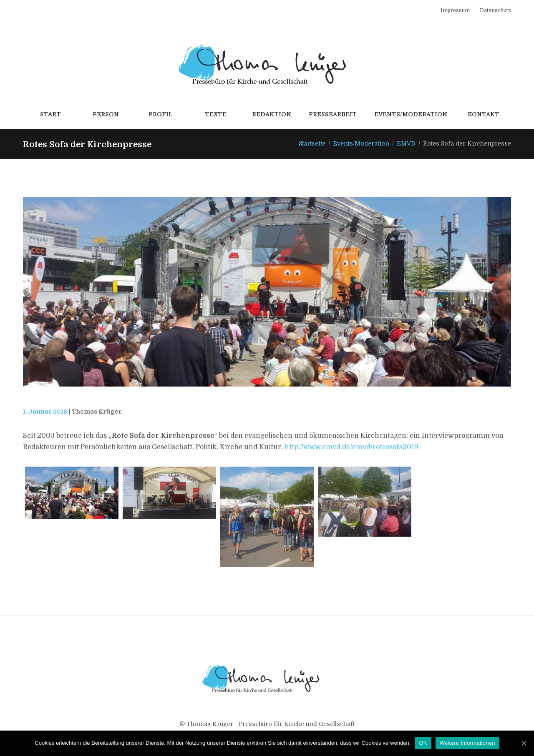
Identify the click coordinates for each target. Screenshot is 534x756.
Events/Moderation (361, 143)
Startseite (312, 143)
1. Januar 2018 (45, 412)
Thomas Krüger (97, 412)
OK (423, 743)
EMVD (406, 143)
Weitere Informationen (467, 743)
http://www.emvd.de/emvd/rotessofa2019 (351, 447)
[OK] (524, 743)
